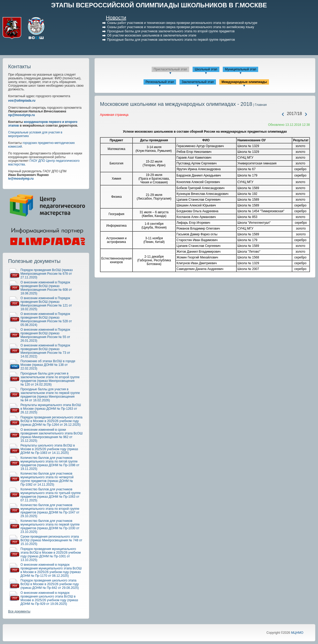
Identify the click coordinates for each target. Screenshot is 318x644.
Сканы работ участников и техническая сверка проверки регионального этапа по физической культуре (182, 23)
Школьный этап (206, 69)
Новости (116, 18)
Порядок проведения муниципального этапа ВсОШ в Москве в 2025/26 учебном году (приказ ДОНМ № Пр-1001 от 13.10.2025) (51, 554)
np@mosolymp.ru (22, 115)
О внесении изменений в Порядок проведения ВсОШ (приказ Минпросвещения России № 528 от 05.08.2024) (46, 319)
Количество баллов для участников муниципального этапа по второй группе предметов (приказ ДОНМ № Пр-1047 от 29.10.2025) (50, 511)
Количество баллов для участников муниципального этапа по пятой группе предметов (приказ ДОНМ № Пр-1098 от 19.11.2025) (50, 463)
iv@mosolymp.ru (21, 179)
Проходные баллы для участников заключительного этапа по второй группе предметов (171, 31)
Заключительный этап (198, 82)
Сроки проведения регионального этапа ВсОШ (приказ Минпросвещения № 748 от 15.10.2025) (51, 540)
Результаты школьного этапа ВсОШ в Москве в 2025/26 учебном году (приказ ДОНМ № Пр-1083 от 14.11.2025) (49, 449)
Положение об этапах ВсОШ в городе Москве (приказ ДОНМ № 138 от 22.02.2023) (48, 365)
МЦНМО (297, 633)
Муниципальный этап (240, 69)
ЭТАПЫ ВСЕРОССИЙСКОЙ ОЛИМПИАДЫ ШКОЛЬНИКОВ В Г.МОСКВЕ (159, 5)
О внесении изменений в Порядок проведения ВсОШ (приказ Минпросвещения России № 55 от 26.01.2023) (45, 335)
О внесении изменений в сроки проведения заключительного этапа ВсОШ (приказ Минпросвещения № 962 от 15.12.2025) (52, 435)
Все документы (19, 611)
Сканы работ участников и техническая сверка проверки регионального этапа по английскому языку (181, 27)
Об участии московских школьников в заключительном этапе (152, 35)
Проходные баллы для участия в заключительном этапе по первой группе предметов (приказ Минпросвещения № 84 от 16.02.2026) (50, 395)
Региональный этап (160, 82)
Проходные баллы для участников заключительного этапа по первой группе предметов (171, 40)
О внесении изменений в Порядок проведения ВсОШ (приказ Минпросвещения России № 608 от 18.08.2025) (46, 288)
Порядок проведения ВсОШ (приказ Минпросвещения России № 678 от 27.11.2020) (47, 274)
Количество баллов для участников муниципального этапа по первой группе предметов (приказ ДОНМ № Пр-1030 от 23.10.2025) (50, 526)
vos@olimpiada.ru (22, 101)
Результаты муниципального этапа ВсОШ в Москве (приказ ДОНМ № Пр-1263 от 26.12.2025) (51, 409)
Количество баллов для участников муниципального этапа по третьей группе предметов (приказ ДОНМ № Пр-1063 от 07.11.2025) (51, 495)
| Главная (259, 105)
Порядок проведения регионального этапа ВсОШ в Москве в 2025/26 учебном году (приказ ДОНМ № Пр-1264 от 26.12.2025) (51, 421)
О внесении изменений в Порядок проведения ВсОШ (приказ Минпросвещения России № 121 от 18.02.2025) (46, 304)
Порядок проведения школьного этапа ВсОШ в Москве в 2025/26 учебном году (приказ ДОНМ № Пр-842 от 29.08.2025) (50, 584)
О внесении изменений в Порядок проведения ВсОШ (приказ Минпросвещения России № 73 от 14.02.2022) (45, 351)
